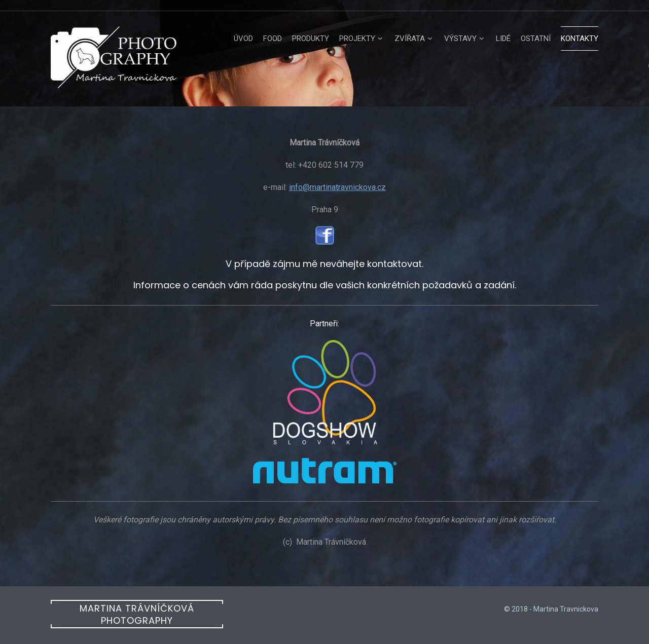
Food (273, 39)
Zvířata (410, 39)
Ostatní (536, 39)
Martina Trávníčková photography (137, 614)
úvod (243, 39)
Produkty (311, 39)
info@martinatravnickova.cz (337, 187)
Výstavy (460, 39)
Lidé (503, 39)
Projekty (357, 39)
